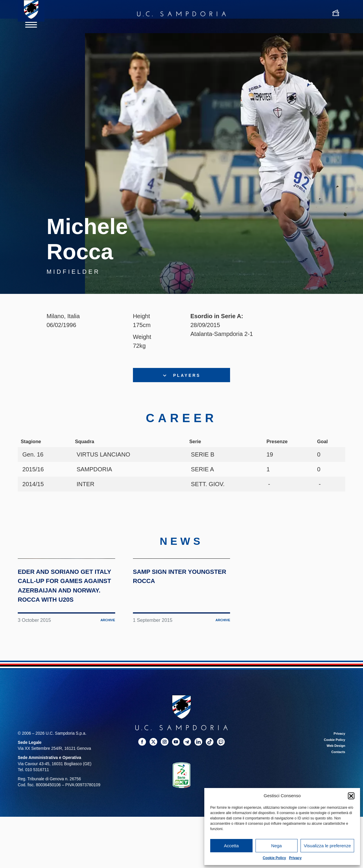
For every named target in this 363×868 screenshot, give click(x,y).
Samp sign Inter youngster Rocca (179, 638)
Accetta (231, 846)
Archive (106, 701)
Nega (277, 846)
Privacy (295, 858)
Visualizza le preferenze (327, 846)
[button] (351, 796)
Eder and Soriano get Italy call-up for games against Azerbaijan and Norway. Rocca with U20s (66, 657)
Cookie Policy (274, 858)
